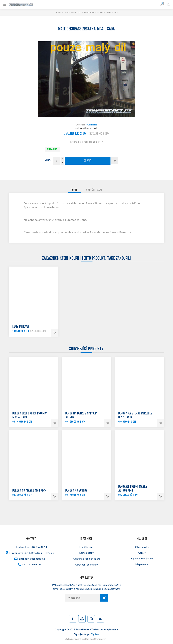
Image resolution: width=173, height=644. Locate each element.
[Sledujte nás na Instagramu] (91, 619)
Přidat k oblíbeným (115, 161)
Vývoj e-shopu (86, 634)
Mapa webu (142, 564)
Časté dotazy (86, 553)
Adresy (142, 553)
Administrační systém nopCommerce (86, 639)
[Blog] (100, 619)
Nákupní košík (162, 3)
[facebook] (73, 619)
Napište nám (86, 547)
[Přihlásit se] (83, 598)
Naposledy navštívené (142, 558)
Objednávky (142, 547)
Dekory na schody (76, 491)
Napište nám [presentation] (94, 190)
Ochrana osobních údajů (86, 559)
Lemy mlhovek (21, 327)
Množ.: (48, 161)
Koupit (88, 161)
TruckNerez (91, 125)
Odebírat (104, 598)
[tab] (74, 190)
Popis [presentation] (74, 190)
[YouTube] (82, 619)
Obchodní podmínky (86, 564)
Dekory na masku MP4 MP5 (29, 491)
